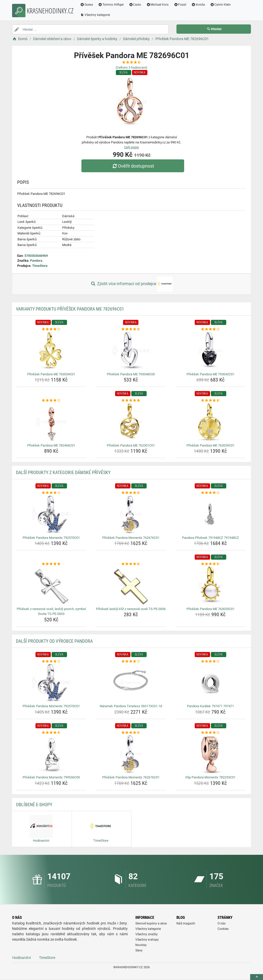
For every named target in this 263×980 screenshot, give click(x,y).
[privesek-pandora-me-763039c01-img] (210, 422)
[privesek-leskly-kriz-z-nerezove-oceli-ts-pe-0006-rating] (131, 564)
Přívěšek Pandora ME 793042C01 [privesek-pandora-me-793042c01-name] (210, 374)
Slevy (139, 950)
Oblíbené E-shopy (34, 805)
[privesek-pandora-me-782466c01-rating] (51, 401)
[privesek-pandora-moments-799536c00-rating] (51, 733)
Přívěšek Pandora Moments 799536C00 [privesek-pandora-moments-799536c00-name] (51, 777)
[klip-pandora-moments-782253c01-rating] (210, 733)
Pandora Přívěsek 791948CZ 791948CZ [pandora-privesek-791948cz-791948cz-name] (210, 538)
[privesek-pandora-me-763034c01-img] (51, 351)
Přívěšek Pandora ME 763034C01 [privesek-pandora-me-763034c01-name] (51, 374)
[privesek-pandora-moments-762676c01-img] (131, 515)
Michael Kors (157, 5)
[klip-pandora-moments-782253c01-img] (210, 754)
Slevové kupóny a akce (151, 923)
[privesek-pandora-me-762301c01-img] (131, 422)
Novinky (141, 945)
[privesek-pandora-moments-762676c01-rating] (131, 493)
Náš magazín (186, 923)
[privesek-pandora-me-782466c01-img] (51, 422)
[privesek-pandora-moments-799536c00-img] (51, 754)
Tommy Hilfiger (111, 5)
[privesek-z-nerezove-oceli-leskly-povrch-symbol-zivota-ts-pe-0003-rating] (51, 564)
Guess (87, 5)
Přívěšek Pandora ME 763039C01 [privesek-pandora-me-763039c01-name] (210, 445)
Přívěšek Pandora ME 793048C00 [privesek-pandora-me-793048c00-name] (131, 374)
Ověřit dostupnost (133, 166)
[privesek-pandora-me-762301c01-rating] (131, 401)
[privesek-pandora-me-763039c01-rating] (210, 401)
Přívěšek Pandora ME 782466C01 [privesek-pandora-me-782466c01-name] (51, 445)
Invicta (198, 5)
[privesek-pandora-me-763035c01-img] (210, 586)
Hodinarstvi (22, 958)
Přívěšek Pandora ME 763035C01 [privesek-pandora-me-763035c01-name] (210, 609)
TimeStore (40, 266)
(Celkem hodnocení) (131, 67)
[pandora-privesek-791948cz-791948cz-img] (210, 515)
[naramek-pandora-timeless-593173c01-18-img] (131, 683)
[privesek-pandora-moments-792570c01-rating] (51, 493)
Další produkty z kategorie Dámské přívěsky (63, 472)
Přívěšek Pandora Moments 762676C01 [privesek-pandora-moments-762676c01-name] (131, 538)
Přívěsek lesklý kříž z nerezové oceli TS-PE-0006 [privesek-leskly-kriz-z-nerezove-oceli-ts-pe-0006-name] (131, 609)
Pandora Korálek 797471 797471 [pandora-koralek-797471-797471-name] (210, 706)
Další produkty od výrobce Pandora (54, 641)
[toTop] (257, 977)
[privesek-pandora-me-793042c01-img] (210, 351)
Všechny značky (147, 934)
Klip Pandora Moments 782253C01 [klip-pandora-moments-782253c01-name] (210, 777)
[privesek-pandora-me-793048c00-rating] (131, 329)
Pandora (36, 261)
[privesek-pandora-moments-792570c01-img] (51, 515)
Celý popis (131, 147)
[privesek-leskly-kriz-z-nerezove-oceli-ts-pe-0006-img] (131, 586)
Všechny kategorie (95, 15)
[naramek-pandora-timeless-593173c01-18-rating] (131, 661)
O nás (222, 923)
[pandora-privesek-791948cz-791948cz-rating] (210, 493)
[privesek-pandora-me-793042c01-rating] (210, 329)
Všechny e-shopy (147, 940)
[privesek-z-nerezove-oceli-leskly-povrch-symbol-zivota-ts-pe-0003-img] (51, 586)
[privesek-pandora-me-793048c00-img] (131, 351)
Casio (135, 5)
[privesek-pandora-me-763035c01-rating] (210, 564)
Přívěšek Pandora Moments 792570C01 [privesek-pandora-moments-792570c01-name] (51, 538)
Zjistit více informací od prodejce (131, 284)
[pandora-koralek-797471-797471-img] (210, 683)
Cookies (223, 929)
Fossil (180, 5)
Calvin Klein (220, 5)
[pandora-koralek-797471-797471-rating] (210, 661)
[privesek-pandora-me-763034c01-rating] (51, 329)
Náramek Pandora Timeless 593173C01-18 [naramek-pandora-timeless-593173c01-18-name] (131, 706)
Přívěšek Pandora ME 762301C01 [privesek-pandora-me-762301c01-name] (131, 445)
